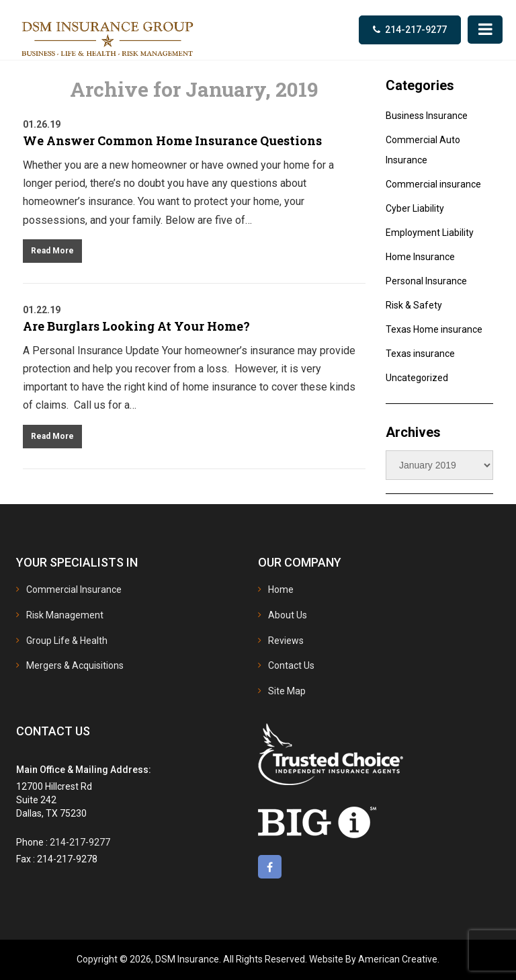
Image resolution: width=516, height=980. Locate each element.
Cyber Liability (415, 208)
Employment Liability (430, 233)
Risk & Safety (414, 305)
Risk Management (65, 615)
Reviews (286, 641)
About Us (288, 615)
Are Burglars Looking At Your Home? (136, 326)
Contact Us (291, 665)
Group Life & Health (67, 641)
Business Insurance (427, 116)
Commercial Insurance (74, 589)
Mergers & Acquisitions (75, 665)
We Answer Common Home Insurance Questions (172, 140)
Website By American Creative (373, 959)
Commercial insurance (433, 184)
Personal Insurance (426, 281)
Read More (52, 251)
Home (281, 589)
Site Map (287, 691)
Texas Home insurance (434, 329)
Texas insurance (420, 354)
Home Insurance (420, 257)
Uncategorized (417, 378)
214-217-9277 (416, 30)
